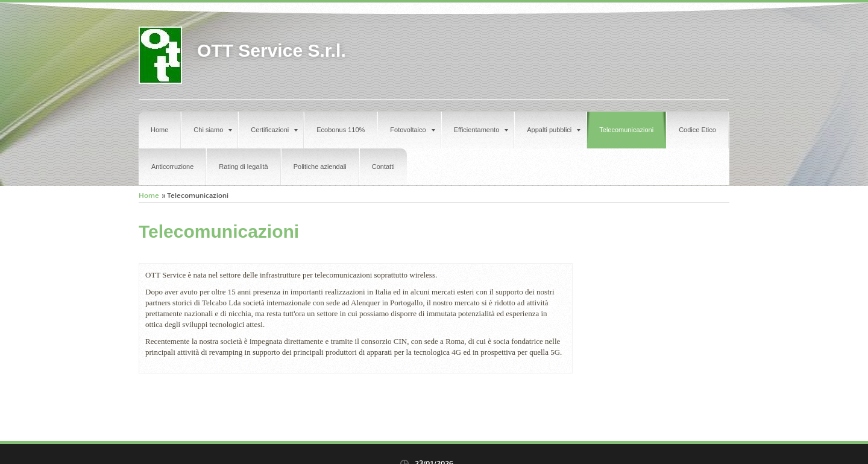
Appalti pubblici (554, 130)
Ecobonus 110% (341, 130)
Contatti (383, 167)
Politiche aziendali (320, 167)
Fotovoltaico (412, 130)
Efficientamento (481, 130)
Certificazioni (274, 130)
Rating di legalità (243, 167)
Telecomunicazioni (626, 130)
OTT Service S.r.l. (272, 50)
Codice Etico (697, 130)
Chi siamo (213, 130)
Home (159, 130)
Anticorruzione (172, 167)
